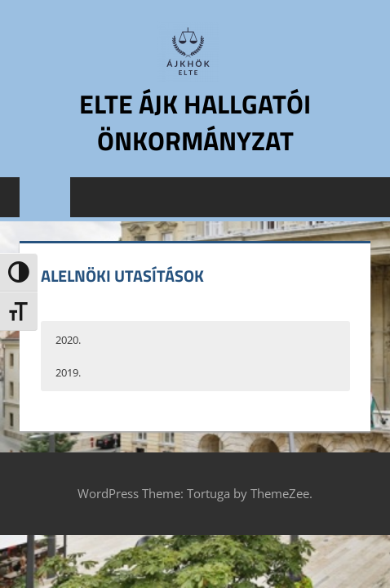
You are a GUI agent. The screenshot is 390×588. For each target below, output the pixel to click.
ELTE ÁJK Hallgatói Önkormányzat (195, 122)
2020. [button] (68, 340)
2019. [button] (68, 372)
